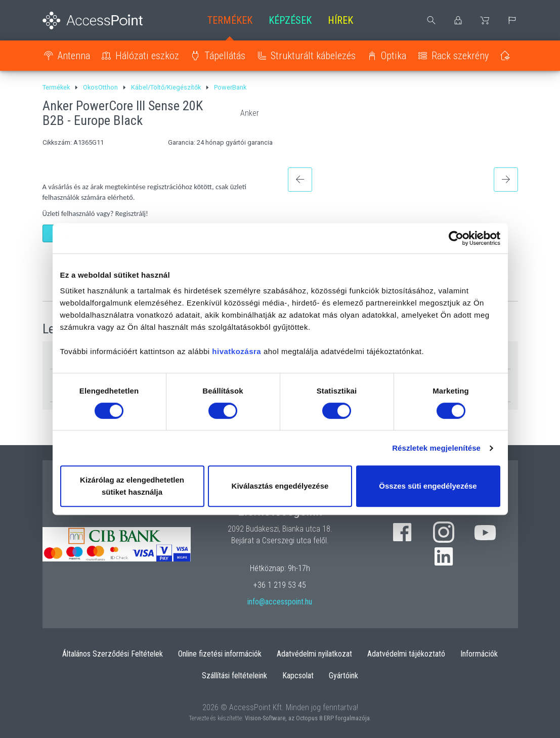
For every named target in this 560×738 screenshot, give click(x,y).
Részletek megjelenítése (436, 448)
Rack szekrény (460, 56)
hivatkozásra (236, 351)
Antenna (74, 56)
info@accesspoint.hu (280, 602)
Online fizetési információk (220, 654)
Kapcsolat (298, 676)
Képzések (290, 20)
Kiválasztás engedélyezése (280, 486)
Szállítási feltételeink (234, 676)
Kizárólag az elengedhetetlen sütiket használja (132, 486)
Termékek (230, 20)
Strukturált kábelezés (313, 56)
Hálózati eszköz (147, 56)
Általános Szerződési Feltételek (113, 654)
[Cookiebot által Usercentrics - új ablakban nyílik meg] (456, 238)
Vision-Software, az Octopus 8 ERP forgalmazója (307, 718)
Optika (394, 56)
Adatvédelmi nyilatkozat (314, 654)
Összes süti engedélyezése (428, 486)
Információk (479, 654)
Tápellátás (225, 56)
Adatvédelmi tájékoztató (406, 654)
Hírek (340, 20)
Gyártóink (343, 676)
